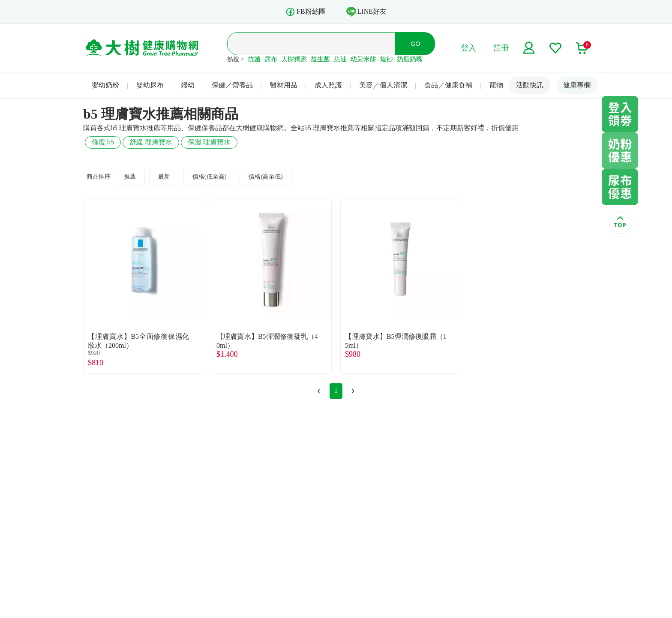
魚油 (340, 59)
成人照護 (328, 85)
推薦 (130, 177)
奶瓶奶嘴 (410, 59)
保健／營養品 (232, 85)
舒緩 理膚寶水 (151, 142)
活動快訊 (530, 85)
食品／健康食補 (448, 85)
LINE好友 (366, 12)
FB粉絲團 (306, 12)
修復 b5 (103, 142)
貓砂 (387, 59)
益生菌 (320, 59)
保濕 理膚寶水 (209, 142)
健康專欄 (577, 85)
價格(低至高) (209, 177)
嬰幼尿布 (150, 85)
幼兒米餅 (363, 59)
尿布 (271, 59)
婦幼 (188, 85)
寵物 (496, 85)
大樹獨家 (294, 59)
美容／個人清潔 (383, 85)
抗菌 (254, 59)
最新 (164, 177)
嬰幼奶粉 (105, 85)
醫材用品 (284, 85)
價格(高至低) (265, 177)
